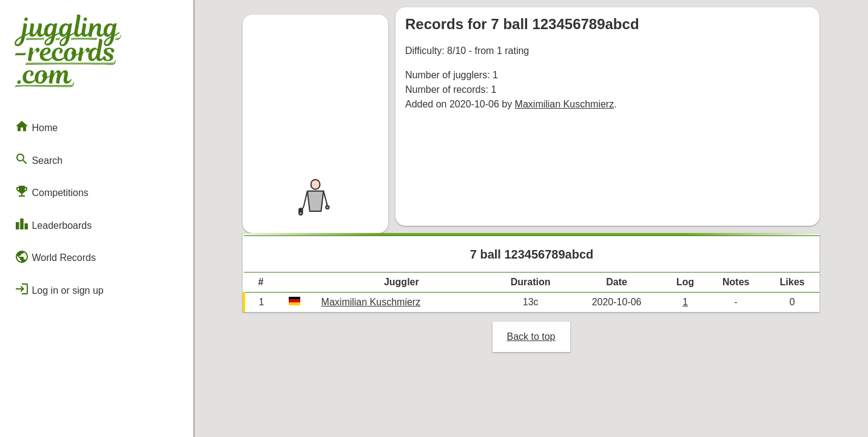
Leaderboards (53, 224)
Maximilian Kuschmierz (565, 104)
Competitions (52, 191)
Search (39, 159)
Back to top (531, 337)
